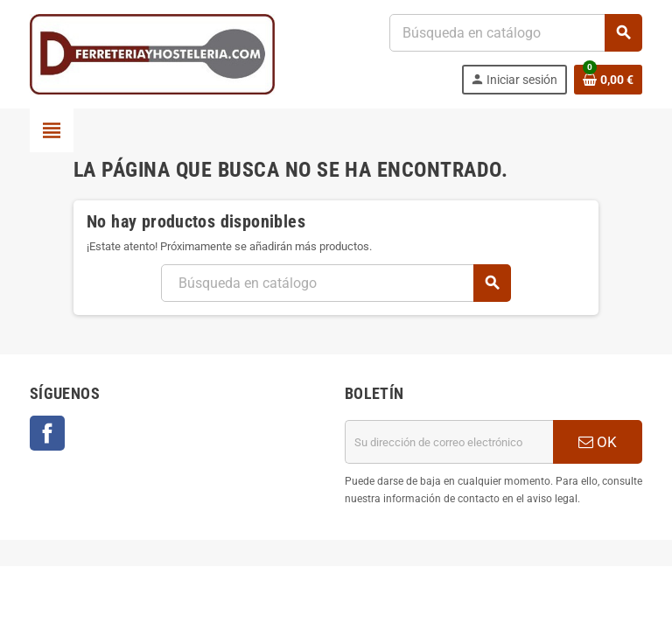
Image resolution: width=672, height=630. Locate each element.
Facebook (47, 433)
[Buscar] (515, 33)
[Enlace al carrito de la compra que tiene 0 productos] (608, 80)
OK (598, 442)
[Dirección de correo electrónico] (449, 442)
